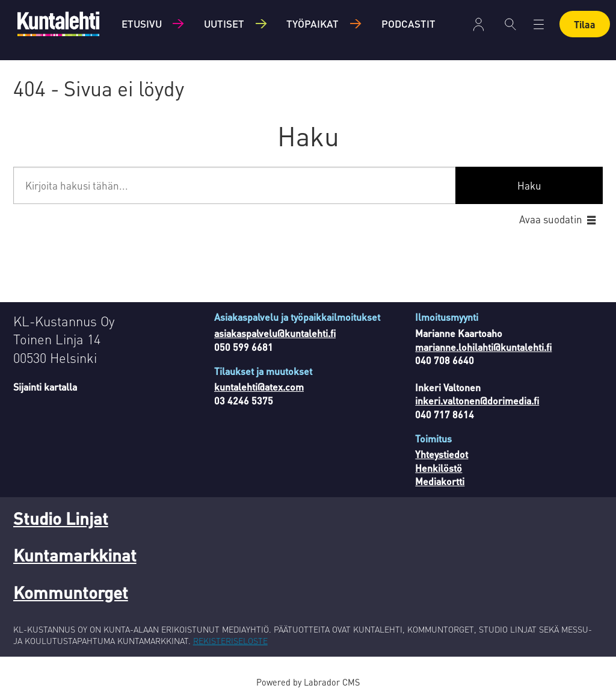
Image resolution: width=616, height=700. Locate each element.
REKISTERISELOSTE (230, 640)
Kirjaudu (479, 24)
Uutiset (224, 23)
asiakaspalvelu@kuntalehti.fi (275, 333)
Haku (529, 185)
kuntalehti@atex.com (259, 387)
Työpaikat (313, 23)
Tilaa (585, 24)
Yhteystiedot (442, 454)
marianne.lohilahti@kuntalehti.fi (483, 347)
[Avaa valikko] (539, 24)
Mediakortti (440, 481)
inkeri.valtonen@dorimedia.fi (477, 401)
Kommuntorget (71, 592)
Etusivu (142, 23)
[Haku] (510, 24)
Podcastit (408, 23)
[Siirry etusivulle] (58, 24)
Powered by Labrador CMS (308, 682)
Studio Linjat (61, 518)
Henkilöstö (439, 468)
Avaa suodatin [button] (551, 219)
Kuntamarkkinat (75, 555)
